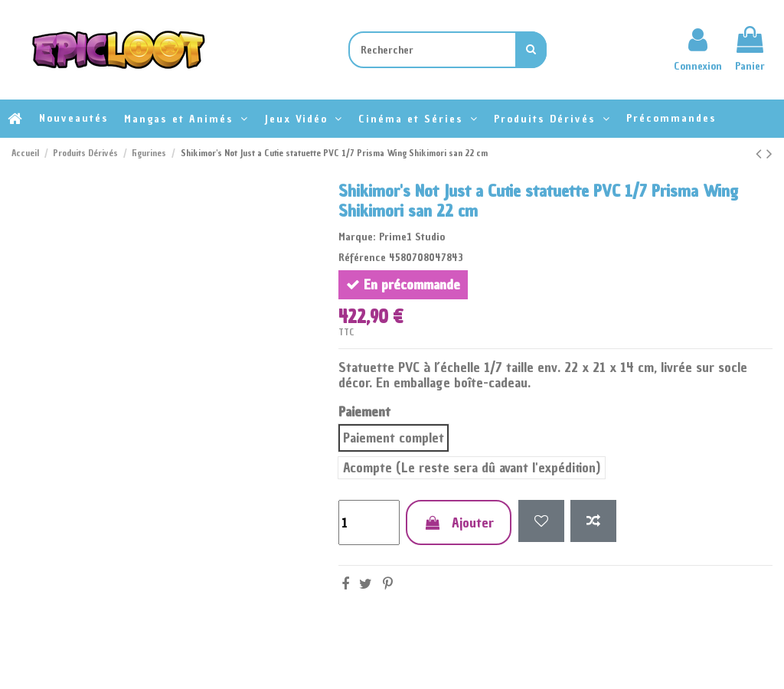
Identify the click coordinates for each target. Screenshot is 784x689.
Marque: (357, 237)
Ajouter (459, 522)
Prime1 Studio (412, 237)
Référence (362, 258)
